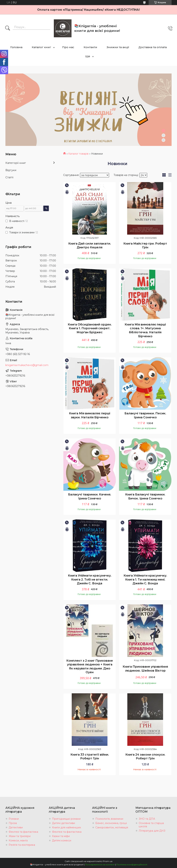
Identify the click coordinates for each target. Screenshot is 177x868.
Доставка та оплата (153, 47)
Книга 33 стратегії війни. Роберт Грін (90, 757)
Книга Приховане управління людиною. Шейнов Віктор (145, 669)
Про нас (68, 47)
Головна (16, 47)
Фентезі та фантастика (23, 832)
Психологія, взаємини (109, 819)
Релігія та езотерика (22, 845)
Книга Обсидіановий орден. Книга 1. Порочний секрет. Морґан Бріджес (90, 328)
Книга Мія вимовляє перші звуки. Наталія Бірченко (90, 415)
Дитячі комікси (62, 840)
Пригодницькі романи (66, 819)
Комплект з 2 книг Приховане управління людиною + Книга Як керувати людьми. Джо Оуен (90, 667)
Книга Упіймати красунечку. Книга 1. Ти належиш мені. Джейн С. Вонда (145, 579)
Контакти (90, 47)
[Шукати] (8, 28)
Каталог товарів (78, 154)
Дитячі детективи (63, 823)
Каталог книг (41, 47)
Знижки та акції (118, 47)
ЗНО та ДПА (147, 819)
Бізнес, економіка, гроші (111, 823)
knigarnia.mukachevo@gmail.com (27, 365)
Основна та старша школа (151, 825)
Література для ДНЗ (152, 831)
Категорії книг (16, 163)
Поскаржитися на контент (100, 864)
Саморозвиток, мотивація (112, 827)
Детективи (16, 827)
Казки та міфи (61, 836)
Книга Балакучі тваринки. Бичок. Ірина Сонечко (145, 496)
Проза (13, 823)
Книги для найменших (66, 827)
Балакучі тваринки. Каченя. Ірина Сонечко (90, 496)
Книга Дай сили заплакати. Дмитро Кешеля (90, 246)
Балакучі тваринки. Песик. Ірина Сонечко (145, 415)
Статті (9, 177)
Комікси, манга (18, 840)
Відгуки (11, 170)
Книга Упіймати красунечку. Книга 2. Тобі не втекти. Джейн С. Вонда (90, 579)
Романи (14, 819)
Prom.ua (108, 861)
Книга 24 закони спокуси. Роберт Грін (145, 757)
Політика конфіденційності (132, 864)
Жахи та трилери (20, 836)
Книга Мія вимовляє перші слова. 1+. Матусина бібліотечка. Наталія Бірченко (145, 330)
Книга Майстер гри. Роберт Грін (145, 246)
